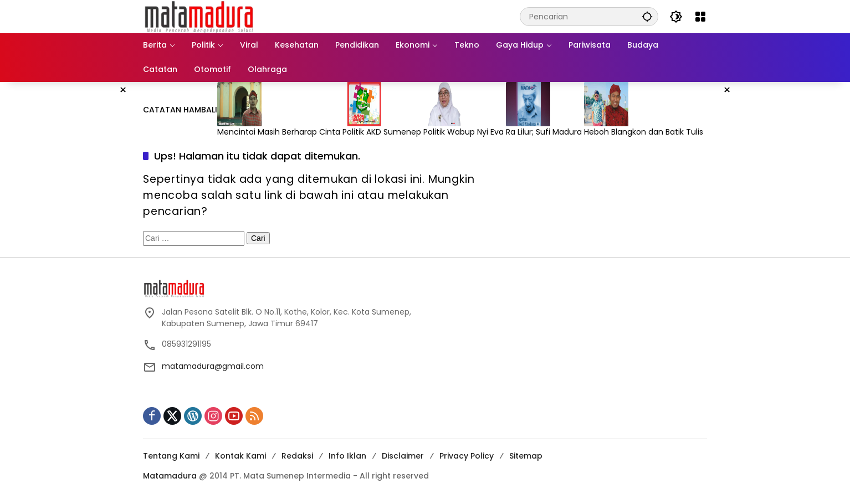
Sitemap (526, 456)
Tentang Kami (171, 456)
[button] (647, 16)
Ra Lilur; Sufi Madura (545, 132)
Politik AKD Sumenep (383, 132)
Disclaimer (403, 456)
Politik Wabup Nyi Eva (465, 132)
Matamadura (170, 476)
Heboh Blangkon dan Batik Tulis (645, 132)
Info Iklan (347, 456)
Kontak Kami (240, 456)
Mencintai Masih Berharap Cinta (280, 132)
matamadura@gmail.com (213, 366)
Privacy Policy (467, 456)
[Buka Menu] (700, 17)
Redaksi (297, 456)
